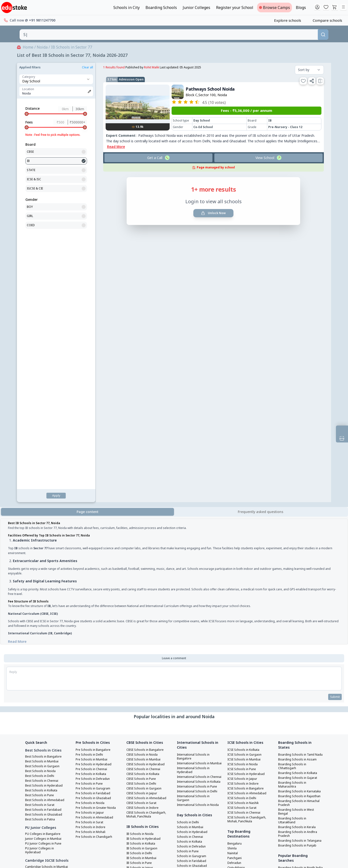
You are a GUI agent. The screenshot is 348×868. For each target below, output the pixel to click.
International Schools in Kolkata (196, 510)
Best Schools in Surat (41, 524)
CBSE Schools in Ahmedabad (148, 517)
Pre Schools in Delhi (91, 473)
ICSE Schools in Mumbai (245, 478)
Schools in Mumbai (191, 569)
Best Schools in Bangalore (45, 475)
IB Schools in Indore (142, 606)
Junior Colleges (196, 7)
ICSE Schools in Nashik (245, 522)
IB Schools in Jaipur (141, 586)
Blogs (301, 7)
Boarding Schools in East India (297, 630)
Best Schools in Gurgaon (44, 485)
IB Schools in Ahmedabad (146, 601)
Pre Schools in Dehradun (94, 498)
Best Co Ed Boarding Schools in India (300, 673)
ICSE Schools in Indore (245, 502)
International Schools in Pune (196, 519)
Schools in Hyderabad (193, 574)
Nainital (234, 572)
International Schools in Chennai (196, 501)
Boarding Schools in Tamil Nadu (298, 475)
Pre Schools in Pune (91, 502)
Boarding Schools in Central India (299, 621)
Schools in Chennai (191, 579)
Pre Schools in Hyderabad (95, 483)
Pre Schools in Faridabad (95, 512)
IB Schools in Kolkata (143, 562)
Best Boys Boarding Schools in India (299, 665)
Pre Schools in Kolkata (93, 493)
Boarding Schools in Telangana (293, 573)
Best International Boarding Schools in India (300, 682)
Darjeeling (236, 591)
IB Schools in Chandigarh (145, 615)
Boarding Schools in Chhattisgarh (293, 489)
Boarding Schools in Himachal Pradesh (293, 533)
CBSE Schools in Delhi (142, 502)
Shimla (233, 567)
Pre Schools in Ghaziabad (95, 517)
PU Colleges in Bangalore (44, 553)
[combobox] (169, 35)
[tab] (261, 236)
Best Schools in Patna (42, 538)
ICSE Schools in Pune (243, 488)
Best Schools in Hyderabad (46, 504)
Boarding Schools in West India (298, 639)
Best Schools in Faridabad (45, 528)
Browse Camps (275, 7)
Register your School (235, 7)
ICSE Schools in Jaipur (244, 498)
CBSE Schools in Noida (143, 473)
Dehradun (235, 582)
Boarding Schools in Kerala (299, 557)
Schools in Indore (190, 637)
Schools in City (127, 7)
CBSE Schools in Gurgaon (145, 507)
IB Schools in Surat (141, 611)
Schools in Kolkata (191, 584)
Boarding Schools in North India (298, 604)
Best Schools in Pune (41, 514)
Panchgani (236, 577)
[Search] (323, 35)
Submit (334, 416)
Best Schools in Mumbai (43, 480)
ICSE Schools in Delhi (243, 517)
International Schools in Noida (196, 545)
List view (130, 218)
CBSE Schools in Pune (142, 498)
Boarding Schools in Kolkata (300, 496)
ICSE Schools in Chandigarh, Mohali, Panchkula (249, 538)
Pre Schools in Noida (91, 522)
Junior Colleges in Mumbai (45, 557)
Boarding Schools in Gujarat (300, 500)
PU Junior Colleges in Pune (45, 562)
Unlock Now (135, 196)
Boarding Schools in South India (298, 613)
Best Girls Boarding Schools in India (299, 656)
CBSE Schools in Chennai (145, 488)
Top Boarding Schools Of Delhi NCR (297, 691)
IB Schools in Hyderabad (145, 557)
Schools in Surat (189, 632)
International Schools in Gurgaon (196, 536)
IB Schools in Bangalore (145, 596)
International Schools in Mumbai (196, 484)
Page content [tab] (87, 236)
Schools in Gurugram (193, 598)
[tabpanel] (174, 304)
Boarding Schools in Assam (299, 482)
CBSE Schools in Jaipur (143, 512)
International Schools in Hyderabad (196, 493)
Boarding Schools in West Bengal (298, 542)
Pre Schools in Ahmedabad (96, 536)
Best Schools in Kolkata (43, 509)
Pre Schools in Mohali (92, 551)
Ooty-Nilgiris (237, 586)
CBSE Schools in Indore (144, 527)
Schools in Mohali (190, 642)
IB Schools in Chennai (143, 591)
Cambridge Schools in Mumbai (42, 592)
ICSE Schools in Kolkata (245, 469)
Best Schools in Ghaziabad (45, 533)
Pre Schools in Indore (92, 546)
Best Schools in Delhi (41, 495)
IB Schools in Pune (140, 582)
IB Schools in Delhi (141, 572)
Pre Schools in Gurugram (95, 507)
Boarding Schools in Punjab (299, 580)
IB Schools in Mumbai (143, 577)
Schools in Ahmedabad (194, 627)
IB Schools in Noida (141, 553)
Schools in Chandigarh (194, 646)
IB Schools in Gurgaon (143, 567)
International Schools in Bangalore (196, 475)
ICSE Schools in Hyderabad (248, 493)
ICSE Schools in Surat (243, 527)
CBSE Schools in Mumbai (145, 478)
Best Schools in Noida (42, 490)
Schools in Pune (189, 593)
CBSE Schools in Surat (143, 522)
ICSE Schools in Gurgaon (246, 473)
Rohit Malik (72, 67)
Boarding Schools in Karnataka (293, 516)
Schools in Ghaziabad (193, 608)
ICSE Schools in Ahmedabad (248, 512)
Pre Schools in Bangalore (95, 469)
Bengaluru (235, 562)
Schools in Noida (190, 613)
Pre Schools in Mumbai (93, 478)
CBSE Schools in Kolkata (145, 493)
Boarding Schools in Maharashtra (293, 507)
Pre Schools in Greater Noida (98, 527)
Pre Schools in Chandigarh (96, 556)
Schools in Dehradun (193, 588)
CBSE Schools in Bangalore (146, 469)
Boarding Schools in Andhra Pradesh (299, 564)
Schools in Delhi (189, 564)
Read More (79, 358)
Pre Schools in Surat (91, 541)
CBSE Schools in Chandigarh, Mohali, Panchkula (148, 533)
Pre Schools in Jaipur (91, 531)
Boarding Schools (161, 7)
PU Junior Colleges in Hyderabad (41, 569)
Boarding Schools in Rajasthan (293, 525)
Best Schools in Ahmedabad (46, 519)
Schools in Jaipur (190, 622)
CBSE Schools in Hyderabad (147, 483)
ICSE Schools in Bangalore (247, 507)
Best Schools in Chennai (43, 499)
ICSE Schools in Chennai (246, 531)
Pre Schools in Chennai (93, 488)
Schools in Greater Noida (196, 617)
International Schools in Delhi (196, 528)
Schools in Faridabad (193, 603)
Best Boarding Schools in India (297, 647)
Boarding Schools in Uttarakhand (293, 551)
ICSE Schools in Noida (244, 483)
